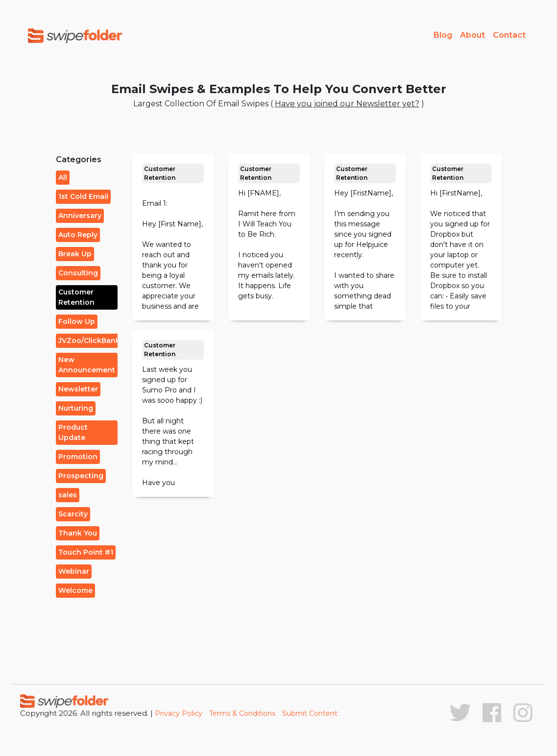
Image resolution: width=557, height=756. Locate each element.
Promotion (78, 457)
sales (68, 495)
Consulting (78, 273)
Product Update (73, 432)
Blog (443, 35)
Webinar (74, 571)
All (63, 177)
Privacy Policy (179, 713)
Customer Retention (76, 297)
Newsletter (78, 389)
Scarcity (73, 514)
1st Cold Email (83, 196)
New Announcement (87, 365)
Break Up (75, 254)
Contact (509, 35)
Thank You (78, 533)
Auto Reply (78, 235)
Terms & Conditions (242, 713)
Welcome (75, 590)
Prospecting (81, 476)
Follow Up (77, 321)
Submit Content (310, 713)
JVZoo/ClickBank (89, 341)
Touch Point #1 (86, 552)
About (472, 35)
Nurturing (76, 408)
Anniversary (80, 216)
